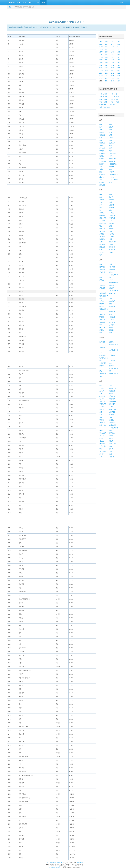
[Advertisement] (67, 14)
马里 (111, 454)
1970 (107, 47)
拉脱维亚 (102, 231)
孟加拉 (102, 151)
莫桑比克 (102, 423)
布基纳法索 (113, 401)
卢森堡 (102, 234)
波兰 (101, 210)
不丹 (101, 167)
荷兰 (101, 226)
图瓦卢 (112, 366)
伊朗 (101, 180)
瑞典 (101, 255)
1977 (101, 52)
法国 (101, 197)
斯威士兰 (112, 446)
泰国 (111, 130)
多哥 (101, 415)
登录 (121, 3)
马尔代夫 (102, 148)
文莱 (101, 172)
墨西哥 (102, 306)
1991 (112, 60)
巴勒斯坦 (102, 153)
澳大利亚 (102, 342)
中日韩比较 (103, 105)
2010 (107, 73)
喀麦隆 (112, 415)
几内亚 (112, 407)
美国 (101, 264)
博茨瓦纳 (102, 401)
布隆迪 (102, 420)
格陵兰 (102, 304)
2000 (118, 65)
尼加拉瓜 (102, 272)
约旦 (111, 151)
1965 (101, 44)
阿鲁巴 (112, 327)
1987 (112, 57)
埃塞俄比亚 (113, 425)
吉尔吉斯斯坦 (114, 180)
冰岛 (101, 205)
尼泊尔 (102, 145)
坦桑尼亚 (112, 399)
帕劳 (111, 363)
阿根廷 (112, 330)
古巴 (111, 333)
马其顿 (112, 234)
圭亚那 (112, 288)
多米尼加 (102, 314)
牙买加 (102, 280)
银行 (31, 2)
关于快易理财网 (51, 863)
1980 (118, 52)
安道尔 (112, 229)
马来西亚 (102, 135)
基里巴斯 (102, 347)
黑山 (111, 226)
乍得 (111, 417)
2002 (107, 68)
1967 (112, 44)
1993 (101, 63)
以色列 (112, 167)
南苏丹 (112, 438)
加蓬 (111, 451)
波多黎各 (102, 270)
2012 (118, 73)
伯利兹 (102, 301)
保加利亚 (102, 215)
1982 (107, 55)
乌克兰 (112, 244)
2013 (101, 76)
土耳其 (112, 213)
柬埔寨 (112, 138)
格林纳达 (112, 301)
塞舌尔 (102, 409)
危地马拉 (102, 322)
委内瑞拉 (102, 267)
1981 (101, 55)
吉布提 (102, 407)
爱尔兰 (102, 252)
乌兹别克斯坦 (114, 174)
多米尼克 (102, 288)
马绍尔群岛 (103, 355)
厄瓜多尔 (102, 320)
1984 (118, 55)
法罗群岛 (102, 239)
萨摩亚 (102, 366)
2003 (112, 68)
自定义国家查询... (105, 107)
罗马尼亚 (112, 215)
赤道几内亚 (113, 444)
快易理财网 (14, 3)
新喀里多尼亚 (114, 374)
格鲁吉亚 (112, 161)
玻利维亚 (112, 267)
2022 (107, 81)
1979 (112, 52)
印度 (111, 145)
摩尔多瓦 (102, 236)
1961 (101, 41)
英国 (101, 194)
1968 (118, 44)
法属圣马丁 (103, 285)
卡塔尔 (112, 172)
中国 (101, 124)
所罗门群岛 (103, 374)
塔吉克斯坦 (113, 164)
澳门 (101, 127)
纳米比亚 (112, 391)
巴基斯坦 (102, 143)
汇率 (37, 2)
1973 (101, 49)
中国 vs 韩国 (115, 102)
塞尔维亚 (102, 244)
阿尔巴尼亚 (113, 242)
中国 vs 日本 (115, 94)
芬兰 (111, 221)
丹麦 (111, 239)
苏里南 (102, 317)
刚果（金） (113, 409)
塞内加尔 (112, 433)
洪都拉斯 (112, 312)
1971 (112, 47)
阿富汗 (102, 164)
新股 (24, 2)
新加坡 (112, 127)
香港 (111, 124)
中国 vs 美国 (103, 94)
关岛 (101, 353)
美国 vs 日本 (103, 97)
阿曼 (111, 169)
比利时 (112, 197)
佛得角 (112, 394)
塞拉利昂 (112, 404)
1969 (101, 47)
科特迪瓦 (102, 444)
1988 (118, 57)
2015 (112, 76)
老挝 (101, 140)
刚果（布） (103, 425)
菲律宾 (102, 132)
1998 (107, 65)
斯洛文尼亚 (103, 218)
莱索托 (112, 420)
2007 (112, 70)
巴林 (111, 182)
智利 (101, 277)
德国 (111, 194)
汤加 (101, 371)
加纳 (101, 394)
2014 (107, 76)
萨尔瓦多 (102, 327)
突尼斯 (112, 441)
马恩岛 (102, 242)
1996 (118, 63)
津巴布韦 (112, 423)
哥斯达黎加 (103, 293)
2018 (107, 78)
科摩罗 (102, 430)
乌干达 (112, 457)
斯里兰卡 (112, 143)
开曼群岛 (112, 325)
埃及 (111, 386)
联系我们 (59, 863)
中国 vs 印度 (115, 99)
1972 (118, 47)
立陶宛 (112, 236)
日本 (101, 130)
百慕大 (112, 298)
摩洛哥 (102, 417)
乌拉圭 (112, 280)
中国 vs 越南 (103, 102)
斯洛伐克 (102, 247)
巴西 (101, 325)
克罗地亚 (112, 218)
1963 (112, 41)
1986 (107, 57)
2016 (118, 76)
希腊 (111, 210)
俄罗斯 (102, 213)
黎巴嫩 (102, 156)
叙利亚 (102, 159)
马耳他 (112, 223)
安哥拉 (102, 388)
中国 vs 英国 (103, 99)
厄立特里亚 (103, 451)
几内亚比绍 (103, 446)
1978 (107, 52)
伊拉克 (112, 177)
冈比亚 (102, 438)
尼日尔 (102, 391)
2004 (118, 68)
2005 (101, 70)
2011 (112, 73)
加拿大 (112, 264)
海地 (111, 304)
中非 (101, 449)
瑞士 (111, 202)
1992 (118, 60)
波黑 (101, 250)
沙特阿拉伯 (113, 153)
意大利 (102, 200)
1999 (112, 65)
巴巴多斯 (112, 322)
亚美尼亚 (102, 185)
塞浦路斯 (112, 247)
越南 (111, 135)
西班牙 (112, 200)
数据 (43, 2)
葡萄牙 (102, 202)
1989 (101, 60)
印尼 (101, 138)
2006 (107, 70)
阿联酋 (102, 182)
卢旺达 (102, 436)
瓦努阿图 (112, 360)
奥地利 (112, 205)
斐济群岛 (112, 355)
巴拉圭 (112, 272)
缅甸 (111, 140)
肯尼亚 (102, 441)
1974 (107, 49)
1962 (107, 41)
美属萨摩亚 (103, 363)
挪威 (111, 231)
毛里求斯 (112, 396)
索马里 (112, 449)
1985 (101, 57)
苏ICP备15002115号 (54, 867)
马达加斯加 (103, 433)
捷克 (101, 208)
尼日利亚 (112, 412)
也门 (111, 156)
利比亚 (102, 399)
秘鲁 (111, 314)
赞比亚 (112, 436)
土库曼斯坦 (103, 161)
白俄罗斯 (102, 229)
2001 (101, 68)
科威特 (102, 177)
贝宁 (101, 412)
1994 (107, 63)
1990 (107, 60)
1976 (118, 49)
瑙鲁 (101, 376)
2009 (101, 73)
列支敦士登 (103, 223)
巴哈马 (102, 333)
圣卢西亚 (112, 306)
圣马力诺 (102, 221)
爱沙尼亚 (112, 250)
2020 (118, 78)
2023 (112, 81)
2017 (101, 78)
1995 (112, 63)
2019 (112, 78)
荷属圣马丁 (113, 270)
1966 (107, 44)
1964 (118, 41)
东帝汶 (102, 169)
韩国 (111, 132)
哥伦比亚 (112, 317)
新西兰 (112, 342)
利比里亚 (102, 396)
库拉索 (112, 320)
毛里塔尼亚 (103, 404)
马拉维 (102, 454)
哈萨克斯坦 (113, 159)
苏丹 (101, 457)
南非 (101, 386)
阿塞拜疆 (102, 174)
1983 (112, 55)
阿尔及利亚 (113, 388)
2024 (118, 81)
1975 (112, 49)
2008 (118, 70)
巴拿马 (102, 330)
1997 (101, 65)
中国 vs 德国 (115, 97)
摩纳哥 (112, 252)
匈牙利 (112, 208)
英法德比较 (113, 105)
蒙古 (111, 148)
